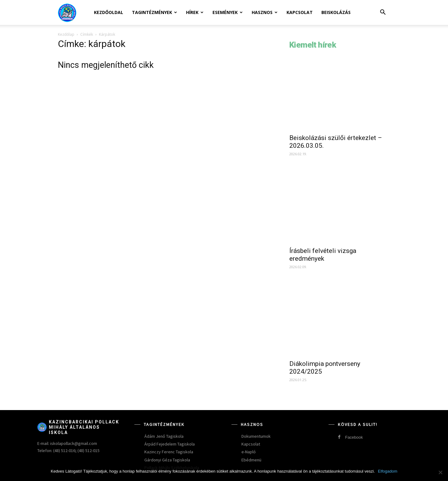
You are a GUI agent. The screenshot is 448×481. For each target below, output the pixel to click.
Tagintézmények (154, 12)
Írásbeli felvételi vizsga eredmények (323, 255)
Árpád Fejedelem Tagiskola (170, 444)
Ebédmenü (251, 460)
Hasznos (265, 12)
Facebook (354, 437)
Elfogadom (388, 471)
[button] (383, 13)
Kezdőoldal (109, 12)
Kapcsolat (300, 12)
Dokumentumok (256, 436)
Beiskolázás (336, 12)
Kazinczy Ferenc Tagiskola (169, 452)
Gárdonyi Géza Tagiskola (167, 460)
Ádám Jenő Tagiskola (164, 436)
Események (228, 12)
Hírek (195, 12)
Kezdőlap (66, 34)
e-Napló (249, 452)
